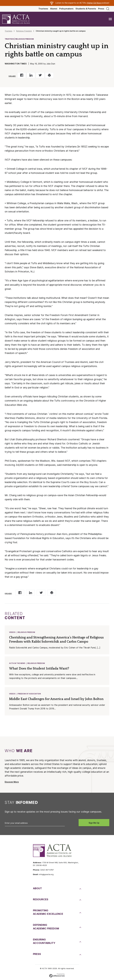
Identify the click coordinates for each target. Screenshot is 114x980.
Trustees (43, 9)
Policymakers (66, 9)
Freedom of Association (29, 694)
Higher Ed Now (94, 3)
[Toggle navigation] (110, 19)
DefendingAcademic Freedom (46, 927)
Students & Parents (86, 9)
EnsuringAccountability (44, 941)
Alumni (54, 9)
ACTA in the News (17, 663)
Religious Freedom (24, 31)
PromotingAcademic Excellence (48, 912)
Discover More (12, 782)
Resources (41, 899)
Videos (12, 632)
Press (101, 9)
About (37, 888)
